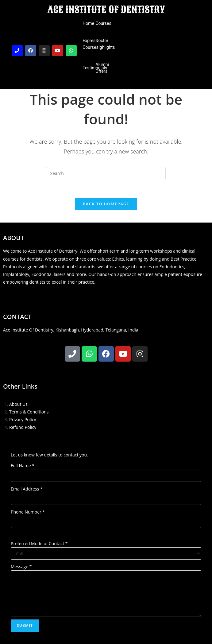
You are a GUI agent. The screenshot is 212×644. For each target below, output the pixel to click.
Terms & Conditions (29, 412)
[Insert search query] (106, 173)
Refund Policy (23, 427)
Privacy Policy (23, 419)
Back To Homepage (106, 204)
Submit (25, 625)
